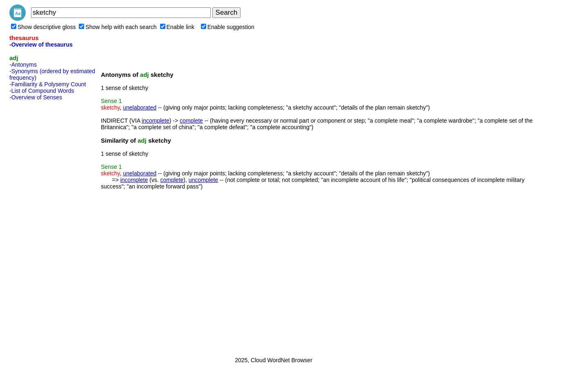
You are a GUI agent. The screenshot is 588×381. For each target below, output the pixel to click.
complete (191, 121)
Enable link (177, 27)
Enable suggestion (228, 27)
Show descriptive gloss (43, 27)
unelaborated (140, 108)
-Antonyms (23, 65)
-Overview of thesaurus (41, 45)
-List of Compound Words (42, 91)
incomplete (156, 121)
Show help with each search (118, 27)
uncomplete (203, 180)
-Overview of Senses (36, 97)
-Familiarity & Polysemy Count (48, 84)
